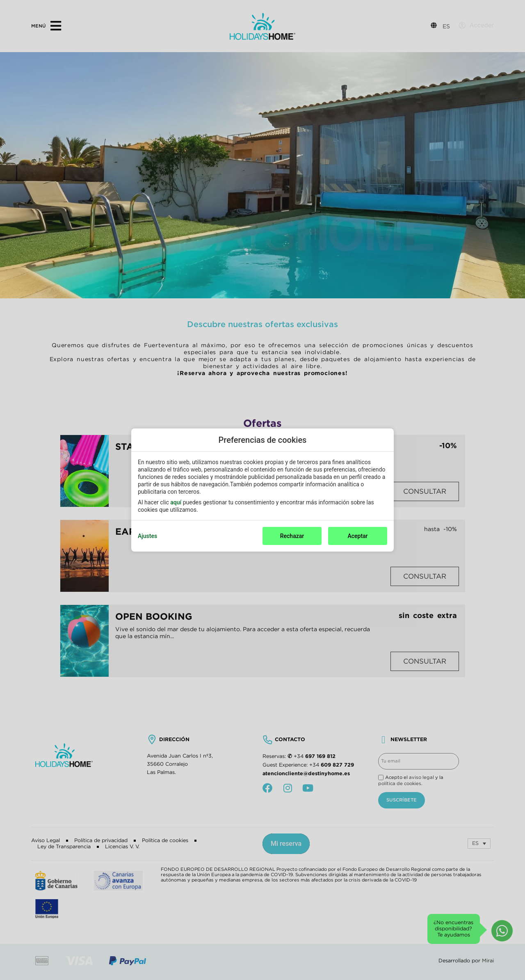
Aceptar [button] (357, 536)
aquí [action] (176, 502)
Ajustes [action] (147, 536)
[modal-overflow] (262, 490)
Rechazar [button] (292, 536)
